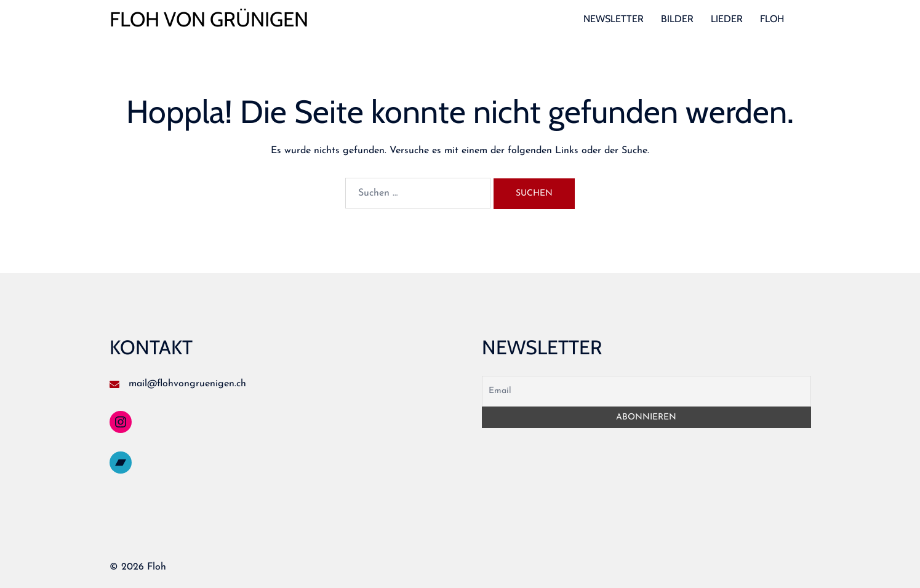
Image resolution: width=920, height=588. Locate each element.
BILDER (677, 19)
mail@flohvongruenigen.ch (187, 384)
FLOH (772, 19)
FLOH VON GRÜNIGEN (209, 19)
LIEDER (727, 19)
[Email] (646, 391)
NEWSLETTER (614, 19)
